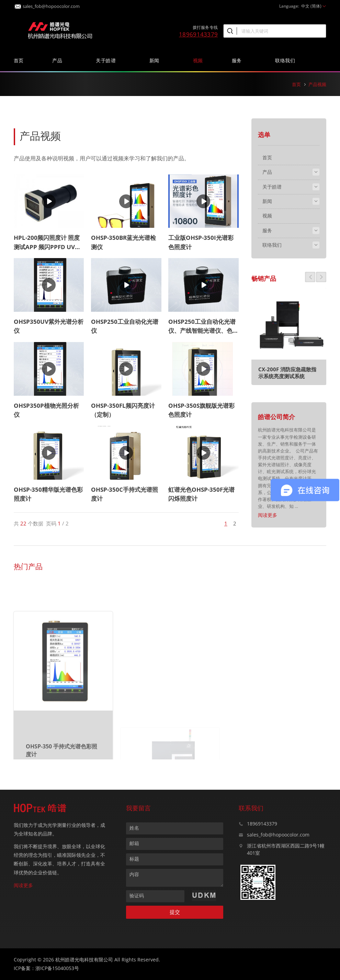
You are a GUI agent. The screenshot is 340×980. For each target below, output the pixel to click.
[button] (310, 277)
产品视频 (317, 84)
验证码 (137, 896)
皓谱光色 (60, 30)
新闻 (157, 60)
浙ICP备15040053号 (57, 968)
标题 (134, 859)
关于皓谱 (108, 60)
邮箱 (134, 843)
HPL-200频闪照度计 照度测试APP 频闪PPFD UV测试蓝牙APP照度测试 (47, 247)
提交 (175, 912)
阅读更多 (268, 515)
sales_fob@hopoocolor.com (47, 4)
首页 (19, 60)
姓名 (134, 828)
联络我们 (287, 60)
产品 (60, 60)
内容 (134, 874)
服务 (239, 60)
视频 (198, 60)
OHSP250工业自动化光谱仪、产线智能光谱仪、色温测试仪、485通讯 (203, 331)
